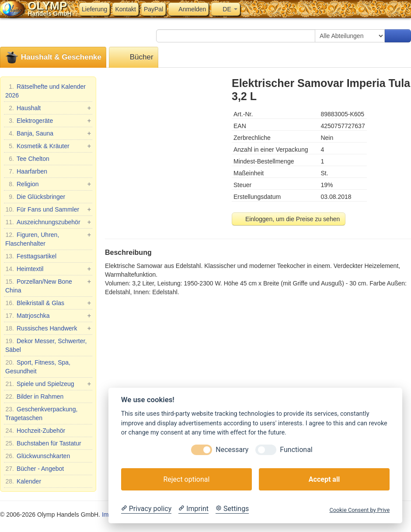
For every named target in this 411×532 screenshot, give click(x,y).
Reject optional (186, 479)
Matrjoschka (48, 316)
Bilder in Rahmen (34, 396)
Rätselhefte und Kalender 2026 (45, 90)
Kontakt (125, 9)
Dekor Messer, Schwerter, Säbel (46, 345)
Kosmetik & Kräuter (48, 146)
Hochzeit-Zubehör (35, 431)
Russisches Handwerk (48, 328)
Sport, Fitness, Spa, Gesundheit (38, 366)
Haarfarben (26, 171)
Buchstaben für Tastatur (43, 443)
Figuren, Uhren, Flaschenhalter (48, 239)
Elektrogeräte (48, 121)
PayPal (153, 9)
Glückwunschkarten (38, 456)
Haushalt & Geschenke (53, 57)
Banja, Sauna (48, 133)
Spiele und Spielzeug (48, 384)
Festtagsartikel (31, 256)
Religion (48, 184)
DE (225, 9)
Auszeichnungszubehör (48, 222)
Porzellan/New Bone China (48, 285)
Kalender (23, 481)
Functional (296, 450)
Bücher (134, 57)
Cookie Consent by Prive (359, 510)
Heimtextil (48, 269)
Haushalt (48, 108)
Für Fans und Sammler (48, 209)
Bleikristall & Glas (48, 303)
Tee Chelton (27, 159)
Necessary (232, 450)
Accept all (324, 479)
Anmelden (188, 9)
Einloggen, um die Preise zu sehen (289, 219)
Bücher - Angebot (35, 469)
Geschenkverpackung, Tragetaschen (41, 413)
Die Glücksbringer (35, 197)
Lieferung (94, 9)
